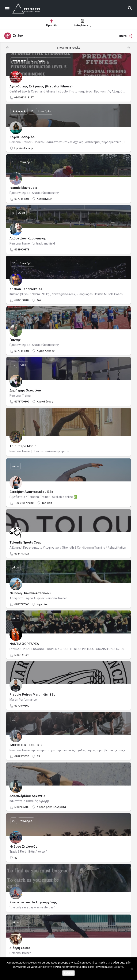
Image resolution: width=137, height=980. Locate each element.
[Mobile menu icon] (7, 9)
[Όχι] (132, 969)
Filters (125, 36)
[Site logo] (27, 8)
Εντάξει (68, 973)
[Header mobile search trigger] (130, 8)
